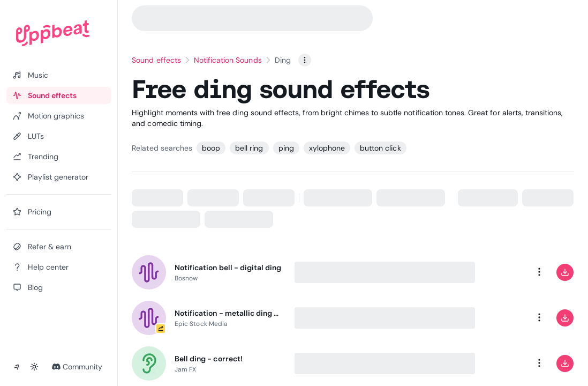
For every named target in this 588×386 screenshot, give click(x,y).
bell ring (249, 148)
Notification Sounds (228, 60)
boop (211, 148)
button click (380, 148)
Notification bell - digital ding (228, 268)
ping (286, 148)
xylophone (327, 148)
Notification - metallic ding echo (228, 313)
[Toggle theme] (34, 367)
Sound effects (156, 60)
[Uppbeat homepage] (53, 33)
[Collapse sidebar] (17, 367)
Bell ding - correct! (209, 359)
